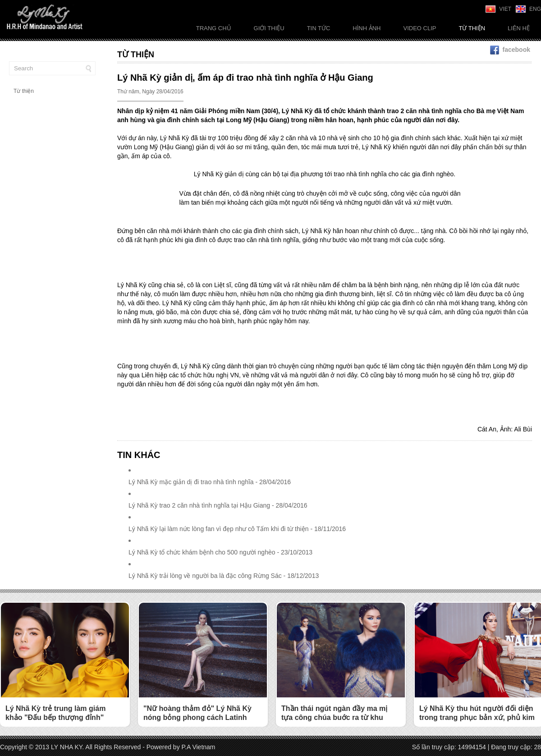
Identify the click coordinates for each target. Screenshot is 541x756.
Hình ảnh (367, 28)
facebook (510, 50)
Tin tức (319, 28)
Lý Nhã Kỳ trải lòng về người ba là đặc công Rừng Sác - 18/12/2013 (224, 576)
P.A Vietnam (199, 747)
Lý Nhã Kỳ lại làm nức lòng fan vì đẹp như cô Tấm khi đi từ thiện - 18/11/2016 (237, 529)
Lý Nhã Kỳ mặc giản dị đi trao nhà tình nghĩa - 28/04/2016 (210, 482)
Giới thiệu (269, 28)
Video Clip (420, 28)
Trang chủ (214, 28)
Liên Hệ (519, 28)
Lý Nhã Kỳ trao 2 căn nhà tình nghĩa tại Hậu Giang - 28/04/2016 (218, 505)
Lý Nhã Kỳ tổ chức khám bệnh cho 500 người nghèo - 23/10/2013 (220, 552)
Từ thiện (472, 28)
